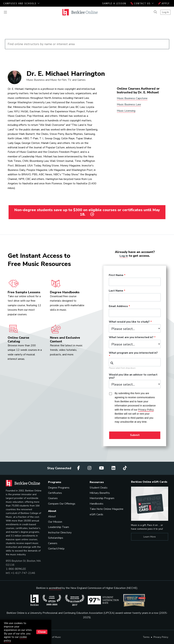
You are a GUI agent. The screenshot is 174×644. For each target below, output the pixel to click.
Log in (124, 256)
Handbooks (96, 504)
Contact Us (142, 3)
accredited (55, 588)
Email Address (118, 306)
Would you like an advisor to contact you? (133, 376)
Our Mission (55, 522)
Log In (165, 12)
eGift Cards (96, 514)
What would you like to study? (129, 322)
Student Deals (99, 487)
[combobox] (135, 362)
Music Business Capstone (132, 98)
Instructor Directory (60, 532)
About (52, 516)
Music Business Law (129, 104)
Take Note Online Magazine (107, 509)
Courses (53, 498)
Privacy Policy (161, 637)
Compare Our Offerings (62, 504)
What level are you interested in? (131, 337)
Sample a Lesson (114, 3)
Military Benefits (100, 493)
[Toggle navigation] (5, 12)
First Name (116, 275)
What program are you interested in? (133, 353)
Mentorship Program (102, 498)
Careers (53, 543)
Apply (164, 3)
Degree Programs (59, 487)
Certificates (55, 493)
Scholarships (56, 538)
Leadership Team (59, 527)
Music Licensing (126, 111)
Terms (146, 637)
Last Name (116, 291)
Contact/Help (56, 549)
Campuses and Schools (21, 3)
